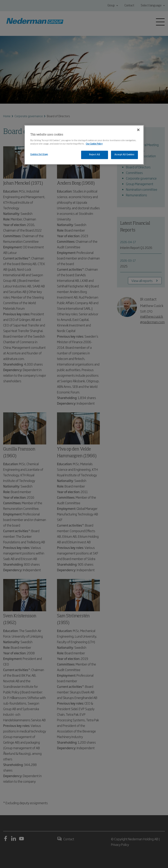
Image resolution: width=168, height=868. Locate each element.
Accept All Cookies (124, 155)
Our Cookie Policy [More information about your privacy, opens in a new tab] (94, 144)
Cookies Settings (39, 154)
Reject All (95, 155)
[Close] (138, 130)
